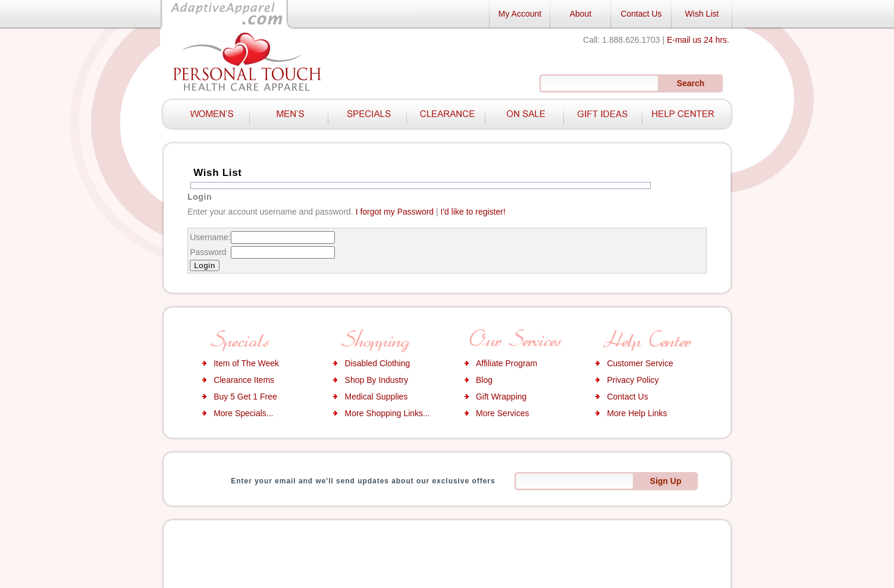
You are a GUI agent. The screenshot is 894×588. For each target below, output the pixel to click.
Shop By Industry (377, 380)
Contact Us (641, 14)
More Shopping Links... (388, 413)
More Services (502, 413)
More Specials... (243, 413)
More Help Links (637, 413)
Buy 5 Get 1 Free (245, 397)
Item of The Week (246, 363)
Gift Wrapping (501, 397)
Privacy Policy (633, 380)
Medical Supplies (377, 397)
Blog (484, 380)
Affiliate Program (506, 363)
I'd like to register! (473, 212)
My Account (520, 14)
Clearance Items (244, 380)
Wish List (702, 14)
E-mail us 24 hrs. (698, 40)
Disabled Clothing (378, 363)
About (581, 14)
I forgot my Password (395, 212)
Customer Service (640, 363)
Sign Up (666, 481)
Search (691, 83)
